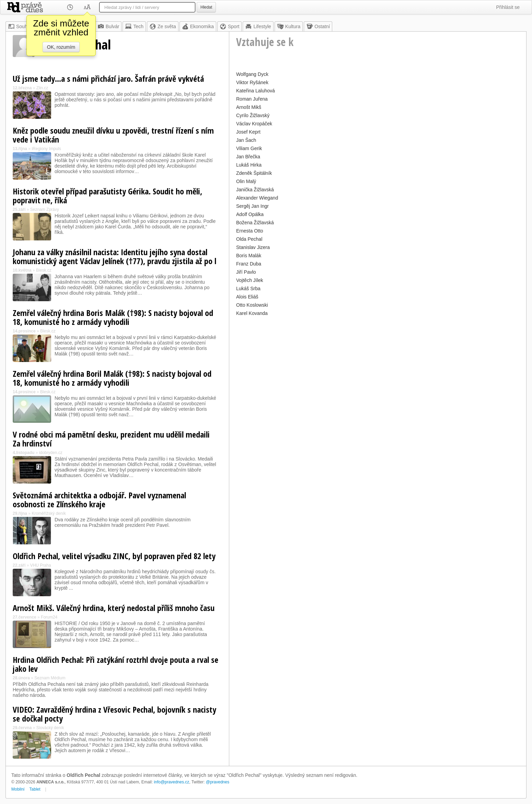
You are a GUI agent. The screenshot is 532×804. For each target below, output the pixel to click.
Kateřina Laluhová (256, 91)
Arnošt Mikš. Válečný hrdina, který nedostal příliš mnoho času (114, 608)
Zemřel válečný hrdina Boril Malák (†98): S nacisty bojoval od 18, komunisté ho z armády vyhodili (112, 378)
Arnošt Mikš (249, 107)
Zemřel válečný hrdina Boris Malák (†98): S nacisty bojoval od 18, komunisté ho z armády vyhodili (113, 317)
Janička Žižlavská (255, 190)
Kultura (289, 26)
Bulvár (108, 26)
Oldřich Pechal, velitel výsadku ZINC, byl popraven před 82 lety (114, 556)
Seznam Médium (50, 678)
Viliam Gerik (249, 148)
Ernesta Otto (250, 231)
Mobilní (18, 789)
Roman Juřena (252, 99)
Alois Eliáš (247, 297)
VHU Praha (41, 565)
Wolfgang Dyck (252, 74)
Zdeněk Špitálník (254, 173)
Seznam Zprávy (45, 210)
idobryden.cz (51, 453)
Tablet (35, 789)
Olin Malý (246, 181)
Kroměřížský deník (49, 513)
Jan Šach (246, 140)
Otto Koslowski (252, 305)
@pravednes (218, 782)
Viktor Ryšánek (252, 82)
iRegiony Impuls (46, 149)
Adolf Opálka (250, 214)
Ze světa (163, 26)
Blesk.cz (44, 270)
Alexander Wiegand (257, 198)
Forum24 (49, 617)
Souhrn (20, 26)
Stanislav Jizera (253, 247)
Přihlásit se (508, 7)
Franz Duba (249, 264)
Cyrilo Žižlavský (253, 115)
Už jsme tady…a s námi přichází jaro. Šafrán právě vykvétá (108, 78)
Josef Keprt (248, 132)
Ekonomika (198, 26)
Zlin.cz (42, 88)
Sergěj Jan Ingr (252, 206)
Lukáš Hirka (249, 165)
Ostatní (318, 26)
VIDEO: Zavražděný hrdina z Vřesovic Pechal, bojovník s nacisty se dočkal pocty (114, 714)
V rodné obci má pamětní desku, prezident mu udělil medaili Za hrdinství (111, 439)
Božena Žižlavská (255, 223)
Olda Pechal (249, 239)
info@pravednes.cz (171, 782)
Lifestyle (258, 26)
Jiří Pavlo (246, 272)
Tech (134, 26)
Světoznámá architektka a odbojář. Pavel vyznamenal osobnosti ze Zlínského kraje (99, 500)
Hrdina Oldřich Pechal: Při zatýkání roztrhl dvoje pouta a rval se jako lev (115, 664)
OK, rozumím (61, 47)
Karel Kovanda (252, 313)
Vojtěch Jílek (250, 280)
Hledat (206, 7)
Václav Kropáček (254, 124)
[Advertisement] (378, 366)
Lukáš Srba (248, 288)
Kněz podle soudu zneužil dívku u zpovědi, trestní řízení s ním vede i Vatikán (113, 135)
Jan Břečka (248, 157)
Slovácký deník (50, 728)
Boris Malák (249, 256)
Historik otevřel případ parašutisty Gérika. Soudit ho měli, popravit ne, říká (107, 196)
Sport (229, 26)
